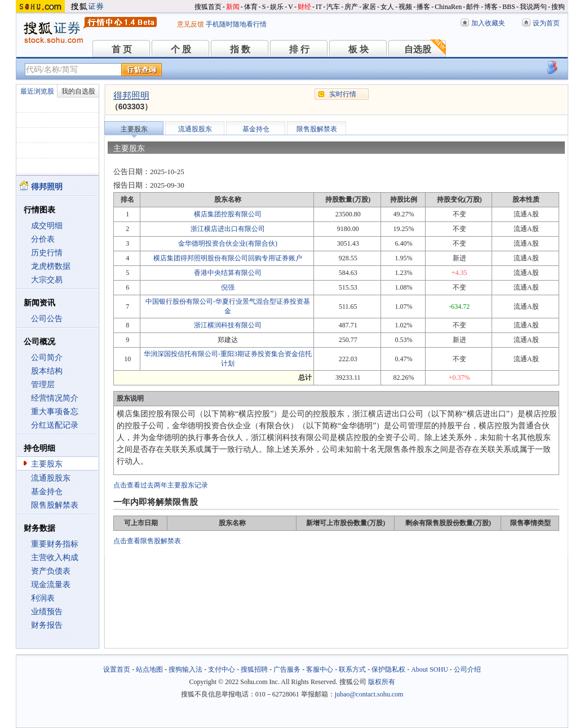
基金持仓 (47, 492)
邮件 (473, 7)
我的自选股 (78, 91)
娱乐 (277, 7)
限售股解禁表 (55, 505)
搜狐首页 (208, 7)
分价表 (43, 239)
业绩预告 (47, 612)
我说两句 (533, 7)
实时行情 (343, 94)
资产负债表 (51, 571)
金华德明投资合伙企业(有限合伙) (228, 243)
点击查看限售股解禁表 (147, 541)
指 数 (240, 49)
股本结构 (47, 371)
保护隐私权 (388, 669)
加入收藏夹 (488, 23)
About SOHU (430, 669)
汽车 (333, 7)
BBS (509, 7)
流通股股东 (51, 478)
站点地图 (149, 669)
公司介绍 (467, 669)
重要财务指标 (55, 544)
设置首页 (117, 669)
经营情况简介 (55, 398)
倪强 (228, 287)
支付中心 (222, 669)
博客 (491, 7)
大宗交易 (47, 280)
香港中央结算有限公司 (228, 273)
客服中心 (320, 669)
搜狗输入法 (185, 669)
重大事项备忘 (55, 412)
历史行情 (47, 253)
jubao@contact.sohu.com (369, 694)
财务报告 (47, 625)
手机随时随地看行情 (236, 24)
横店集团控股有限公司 (228, 214)
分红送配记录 (55, 425)
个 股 (181, 49)
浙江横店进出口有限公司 (228, 229)
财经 (304, 7)
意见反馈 (191, 24)
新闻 (233, 7)
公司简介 (47, 358)
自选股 (418, 49)
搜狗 (558, 7)
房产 (351, 7)
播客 (423, 7)
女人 (387, 7)
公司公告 (47, 319)
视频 (405, 7)
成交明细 (47, 226)
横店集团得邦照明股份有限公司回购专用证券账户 (228, 258)
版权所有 (382, 682)
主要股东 (47, 464)
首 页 (122, 49)
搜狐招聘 (254, 669)
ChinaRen (448, 7)
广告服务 (287, 669)
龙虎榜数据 (51, 266)
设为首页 (546, 23)
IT (319, 7)
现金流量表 (51, 585)
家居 (369, 7)
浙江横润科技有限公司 (228, 325)
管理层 (43, 385)
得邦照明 (131, 96)
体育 (251, 7)
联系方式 (352, 669)
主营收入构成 (55, 558)
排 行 (299, 49)
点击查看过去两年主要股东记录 (161, 485)
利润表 (43, 598)
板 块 (359, 49)
